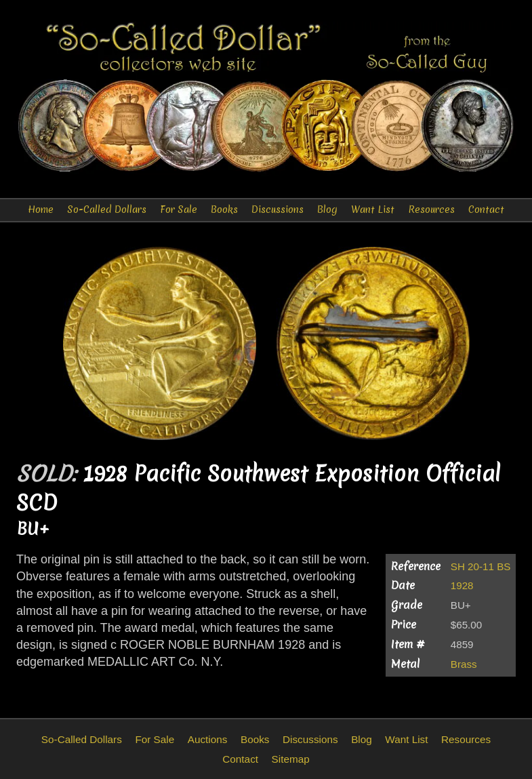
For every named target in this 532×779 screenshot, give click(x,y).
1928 (462, 585)
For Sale (179, 209)
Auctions (208, 739)
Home (41, 209)
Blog (327, 209)
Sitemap (291, 759)
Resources (431, 209)
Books (224, 209)
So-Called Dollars (107, 209)
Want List (373, 209)
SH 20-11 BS (481, 566)
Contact (486, 209)
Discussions (278, 209)
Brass (464, 664)
